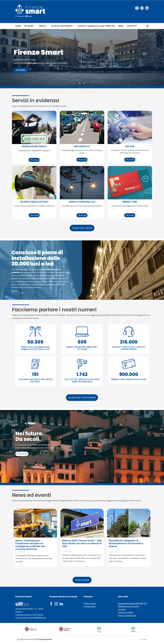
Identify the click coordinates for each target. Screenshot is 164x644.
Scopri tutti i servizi (82, 228)
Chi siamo (30, 26)
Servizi (43, 26)
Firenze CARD (130, 202)
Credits (144, 639)
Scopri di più (22, 454)
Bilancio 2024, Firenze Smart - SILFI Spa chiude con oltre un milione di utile (82, 544)
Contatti (132, 26)
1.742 (82, 374)
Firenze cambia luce (127, 616)
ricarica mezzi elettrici (34, 202)
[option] (82, 58)
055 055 (130, 146)
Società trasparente (63, 26)
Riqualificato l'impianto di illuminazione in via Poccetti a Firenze (126, 544)
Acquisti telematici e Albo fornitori (97, 26)
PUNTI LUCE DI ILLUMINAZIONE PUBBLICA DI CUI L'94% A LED (35, 348)
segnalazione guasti (34, 146)
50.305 (35, 342)
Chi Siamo (21, 70)
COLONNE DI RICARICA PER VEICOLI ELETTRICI (35, 380)
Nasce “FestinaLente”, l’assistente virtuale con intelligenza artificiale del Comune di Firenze (30, 545)
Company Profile (125, 613)
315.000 (129, 342)
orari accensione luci (82, 202)
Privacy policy (90, 604)
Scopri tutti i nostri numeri (82, 398)
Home (18, 26)
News (121, 26)
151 (35, 374)
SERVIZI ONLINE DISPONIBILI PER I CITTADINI (82, 348)
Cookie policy (90, 607)
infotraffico (82, 146)
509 (82, 342)
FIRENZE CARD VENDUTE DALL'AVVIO (129, 379)
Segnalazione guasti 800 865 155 (132, 604)
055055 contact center (128, 607)
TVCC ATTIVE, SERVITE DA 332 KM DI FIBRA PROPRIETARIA (82, 380)
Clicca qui (34, 160)
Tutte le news (82, 580)
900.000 (129, 374)
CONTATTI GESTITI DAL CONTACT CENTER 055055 (129, 348)
